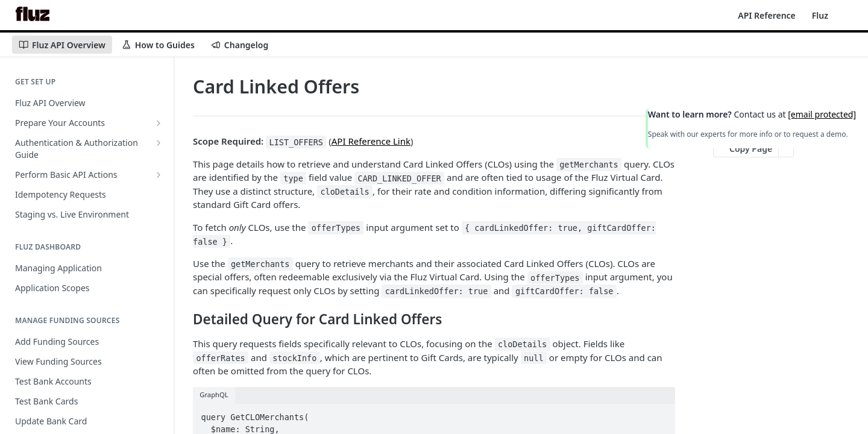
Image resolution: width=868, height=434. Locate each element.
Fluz (820, 15)
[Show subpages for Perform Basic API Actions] (159, 175)
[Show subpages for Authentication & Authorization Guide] (159, 143)
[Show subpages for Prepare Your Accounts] (159, 123)
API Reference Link (371, 141)
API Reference (767, 15)
